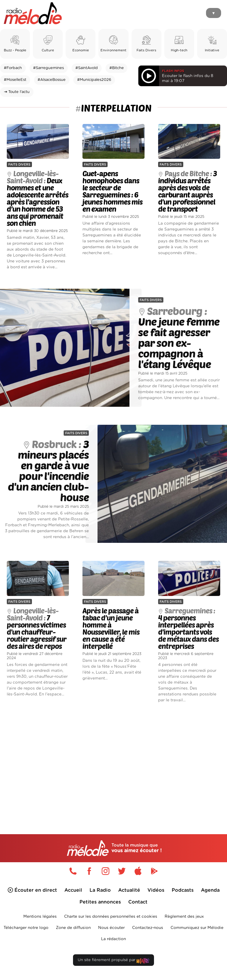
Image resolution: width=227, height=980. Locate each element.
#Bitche (117, 68)
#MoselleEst (15, 80)
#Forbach (13, 68)
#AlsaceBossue (52, 80)
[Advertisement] (113, 759)
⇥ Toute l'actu (17, 92)
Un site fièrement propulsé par (113, 961)
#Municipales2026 (94, 80)
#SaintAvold (87, 68)
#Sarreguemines (48, 68)
